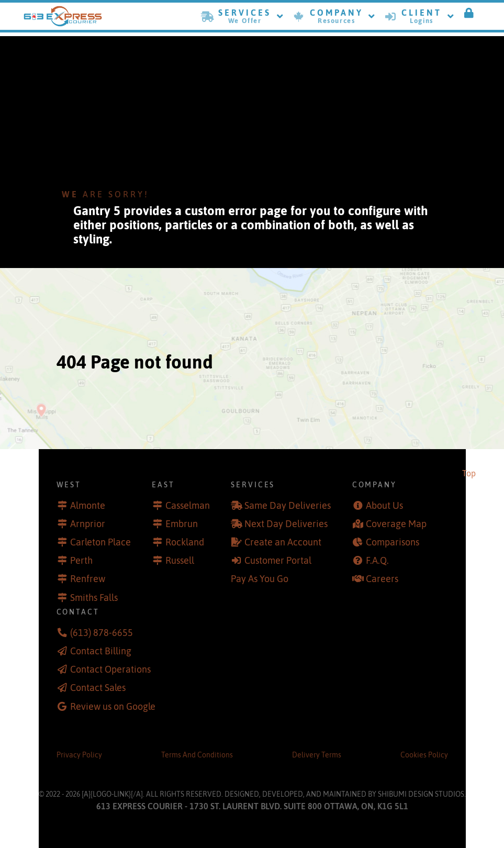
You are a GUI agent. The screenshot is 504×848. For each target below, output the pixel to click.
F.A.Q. (377, 561)
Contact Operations (110, 670)
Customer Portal (278, 561)
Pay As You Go (260, 579)
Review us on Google (113, 707)
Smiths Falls (94, 598)
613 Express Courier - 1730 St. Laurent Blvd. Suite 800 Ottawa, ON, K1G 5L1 (252, 806)
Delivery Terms (317, 755)
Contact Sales (98, 688)
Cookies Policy (424, 755)
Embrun (182, 524)
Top (469, 473)
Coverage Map (396, 524)
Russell (180, 561)
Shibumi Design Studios (421, 794)
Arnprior (88, 524)
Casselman (188, 506)
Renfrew (88, 579)
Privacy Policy (79, 755)
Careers (382, 579)
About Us (384, 506)
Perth (81, 561)
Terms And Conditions (197, 755)
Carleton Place (100, 542)
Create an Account (283, 542)
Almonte (88, 506)
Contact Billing (101, 651)
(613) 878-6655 (102, 633)
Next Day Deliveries (286, 524)
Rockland (185, 542)
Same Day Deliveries (288, 506)
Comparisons (393, 542)
